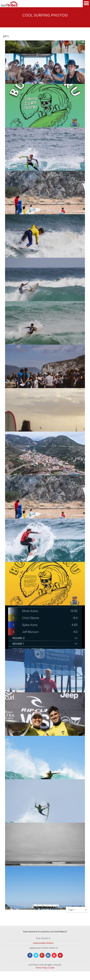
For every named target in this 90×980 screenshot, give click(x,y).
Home (38, 968)
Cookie (51, 968)
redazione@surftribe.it (43, 943)
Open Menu (86, 4)
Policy (45, 968)
